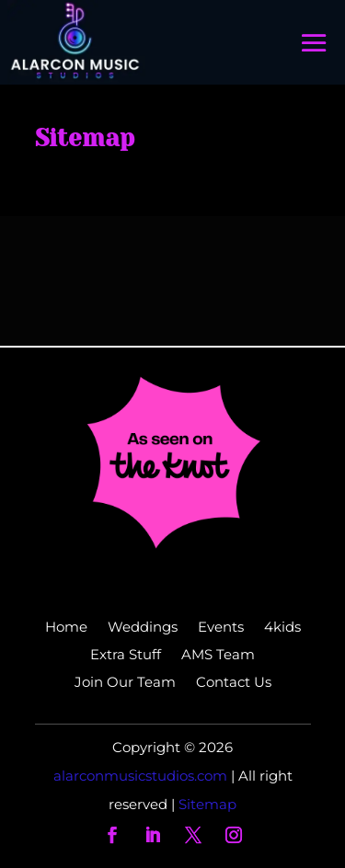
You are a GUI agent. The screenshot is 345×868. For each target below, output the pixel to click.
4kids (282, 628)
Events (221, 628)
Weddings (143, 628)
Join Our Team (125, 683)
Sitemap (207, 804)
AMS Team (218, 656)
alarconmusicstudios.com (142, 776)
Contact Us (234, 683)
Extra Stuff (126, 656)
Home (66, 628)
